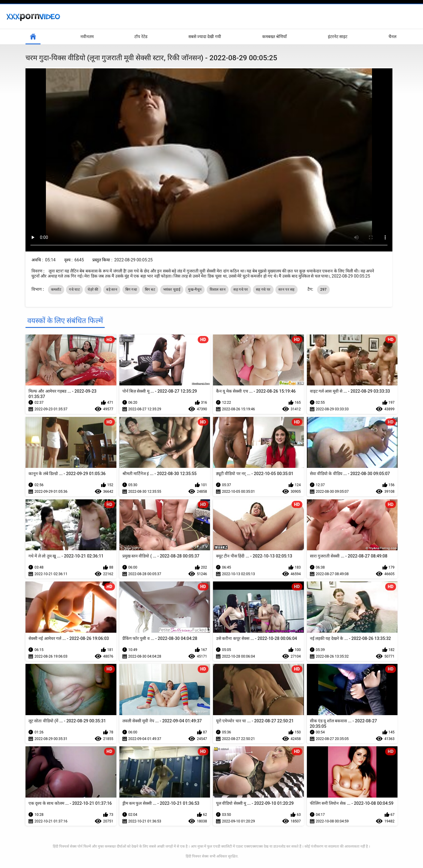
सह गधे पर (241, 290)
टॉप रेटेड (141, 37)
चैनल (392, 37)
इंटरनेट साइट (338, 37)
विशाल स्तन (218, 290)
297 (323, 290)
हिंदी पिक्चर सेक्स (197, 856)
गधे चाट (74, 290)
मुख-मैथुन (195, 290)
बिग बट (150, 290)
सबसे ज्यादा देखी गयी (205, 37)
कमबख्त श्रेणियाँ (274, 37)
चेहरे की (93, 290)
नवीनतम (87, 37)
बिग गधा (131, 290)
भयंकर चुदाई (172, 290)
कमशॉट (56, 290)
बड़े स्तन (112, 290)
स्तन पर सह (286, 290)
